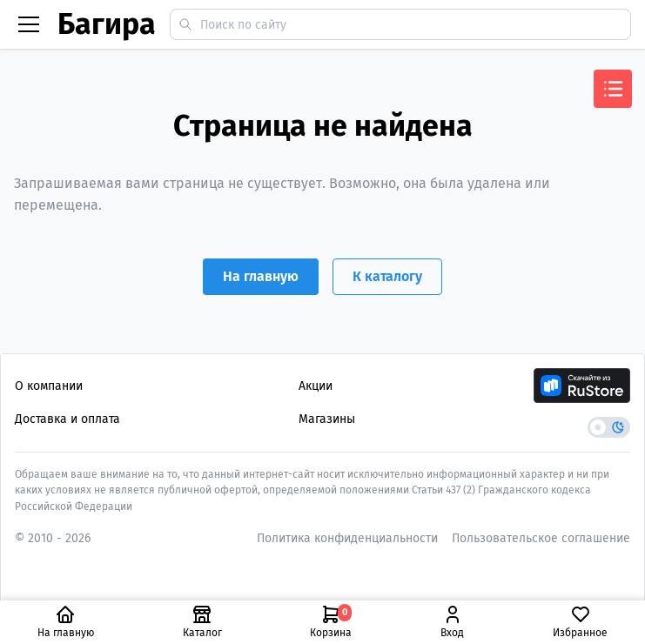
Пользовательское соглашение (541, 538)
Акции (316, 386)
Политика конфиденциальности (347, 538)
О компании (49, 386)
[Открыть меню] (613, 89)
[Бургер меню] (29, 24)
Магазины (327, 419)
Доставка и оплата (67, 419)
